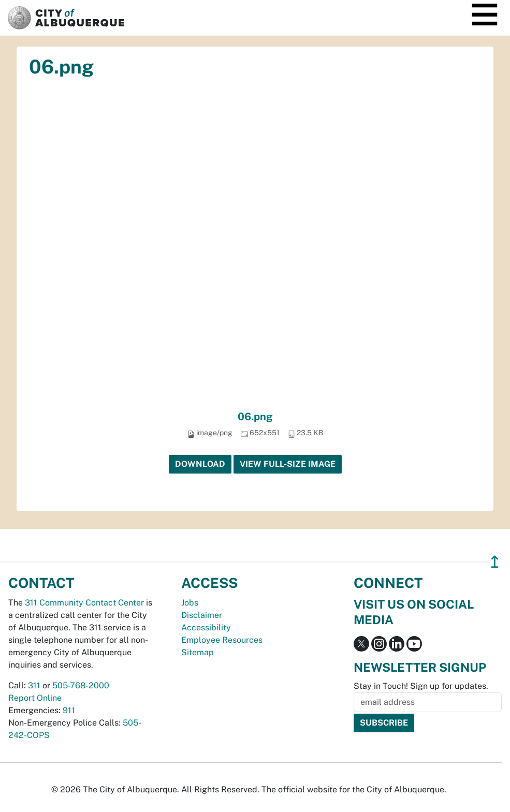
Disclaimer (202, 615)
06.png (255, 417)
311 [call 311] (34, 685)
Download (200, 464)
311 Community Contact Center (84, 603)
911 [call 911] (69, 710)
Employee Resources (222, 640)
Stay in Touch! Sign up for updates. (421, 686)
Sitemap (198, 652)
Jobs (190, 603)
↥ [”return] (495, 562)
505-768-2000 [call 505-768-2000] (81, 685)
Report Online (35, 698)
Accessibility (206, 628)
